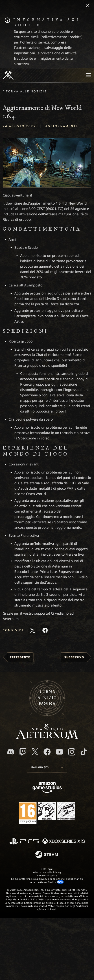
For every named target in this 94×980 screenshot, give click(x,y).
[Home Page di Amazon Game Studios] (47, 788)
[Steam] (47, 855)
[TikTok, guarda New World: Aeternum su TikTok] (84, 752)
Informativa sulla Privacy (47, 872)
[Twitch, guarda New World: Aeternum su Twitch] (23, 752)
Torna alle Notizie (26, 91)
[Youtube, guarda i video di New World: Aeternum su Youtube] (59, 752)
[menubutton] (89, 75)
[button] (47, 163)
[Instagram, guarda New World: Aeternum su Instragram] (72, 752)
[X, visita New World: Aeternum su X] (35, 752)
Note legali (47, 869)
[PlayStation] (24, 841)
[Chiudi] (88, 6)
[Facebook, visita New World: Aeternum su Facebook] (47, 752)
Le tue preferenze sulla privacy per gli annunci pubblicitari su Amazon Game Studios (47, 880)
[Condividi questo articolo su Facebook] (45, 630)
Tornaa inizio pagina (47, 698)
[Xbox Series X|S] (64, 841)
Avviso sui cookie (47, 875)
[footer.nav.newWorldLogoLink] (47, 738)
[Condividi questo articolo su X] (33, 630)
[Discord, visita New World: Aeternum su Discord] (11, 752)
